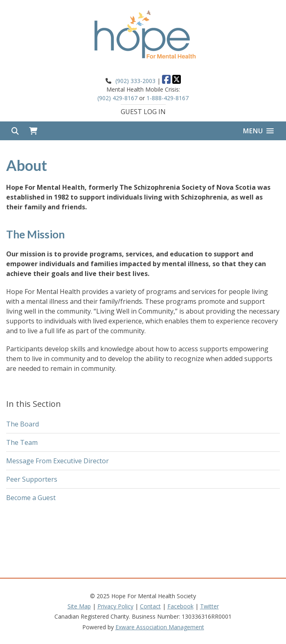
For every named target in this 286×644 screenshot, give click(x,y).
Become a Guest (31, 498)
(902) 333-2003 (135, 81)
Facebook (180, 606)
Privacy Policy (115, 606)
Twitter (209, 606)
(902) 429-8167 (117, 98)
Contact (150, 606)
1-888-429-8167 (168, 98)
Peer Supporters (32, 479)
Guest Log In (143, 112)
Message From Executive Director (57, 461)
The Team (22, 442)
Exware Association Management (160, 627)
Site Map (79, 606)
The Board (23, 424)
